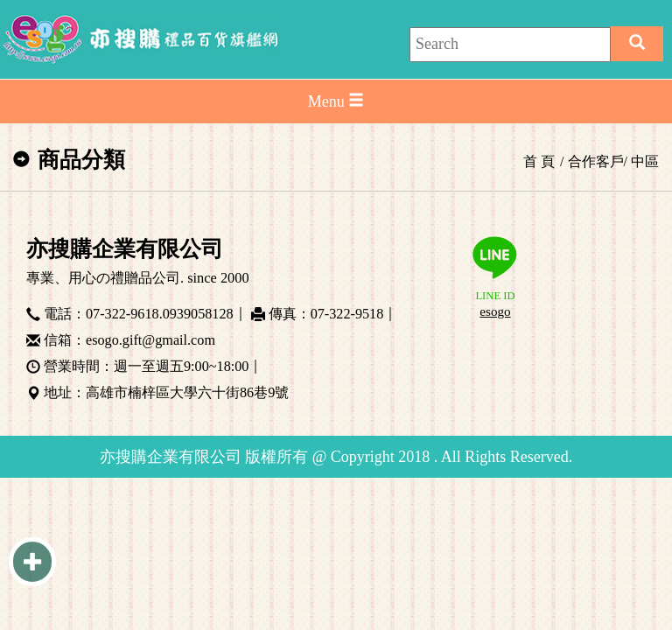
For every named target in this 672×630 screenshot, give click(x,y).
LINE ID (495, 278)
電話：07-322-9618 (101, 311)
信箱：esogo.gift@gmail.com (129, 338)
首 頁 (539, 161)
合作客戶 (596, 161)
